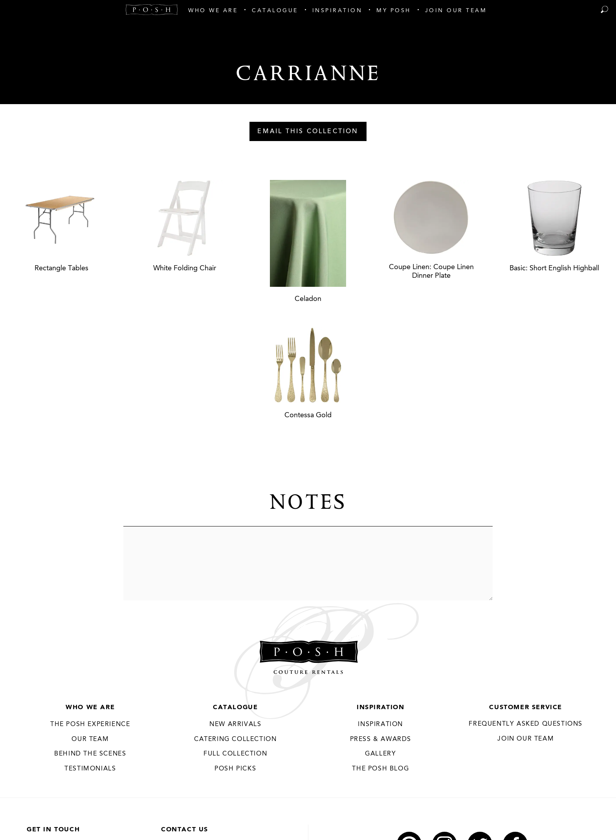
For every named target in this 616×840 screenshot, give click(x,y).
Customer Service (526, 708)
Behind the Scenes (90, 754)
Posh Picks (235, 769)
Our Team (90, 739)
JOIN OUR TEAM (526, 739)
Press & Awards (381, 739)
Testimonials (90, 769)
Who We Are (90, 708)
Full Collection (235, 754)
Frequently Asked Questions (526, 724)
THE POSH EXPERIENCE (90, 724)
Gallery (380, 754)
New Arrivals (235, 724)
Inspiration (381, 708)
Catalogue (235, 708)
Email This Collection (308, 132)
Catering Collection (235, 739)
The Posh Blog (380, 769)
